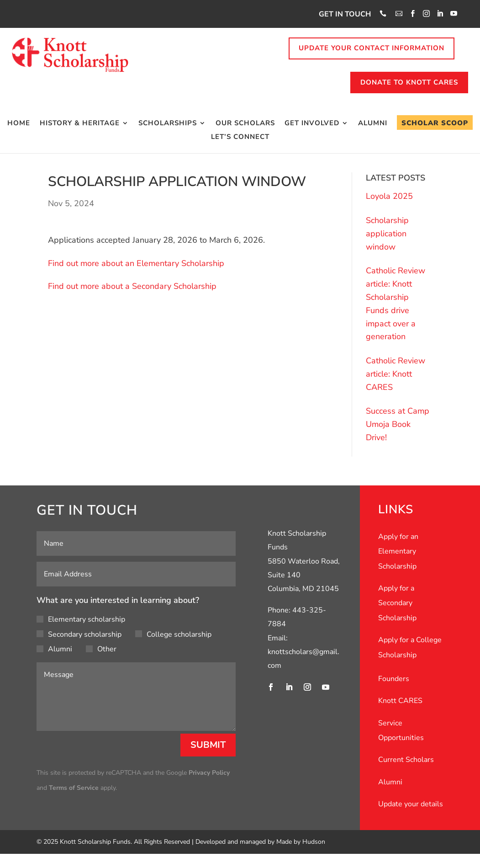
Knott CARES (400, 701)
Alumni (373, 124)
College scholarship (173, 634)
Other (101, 649)
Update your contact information (372, 48)
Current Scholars (406, 760)
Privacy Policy (209, 773)
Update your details (411, 804)
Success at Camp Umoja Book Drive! (398, 424)
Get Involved (312, 124)
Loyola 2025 (389, 196)
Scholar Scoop (435, 123)
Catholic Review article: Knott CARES (396, 374)
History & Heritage (80, 124)
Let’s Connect (240, 137)
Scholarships (168, 124)
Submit (208, 745)
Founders (394, 679)
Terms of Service (74, 788)
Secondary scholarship (79, 634)
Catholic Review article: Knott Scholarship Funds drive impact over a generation (396, 304)
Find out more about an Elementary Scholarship (136, 263)
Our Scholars (245, 124)
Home (19, 124)
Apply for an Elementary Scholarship (398, 551)
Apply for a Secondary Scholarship (397, 603)
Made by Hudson (301, 842)
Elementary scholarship (81, 619)
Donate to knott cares (409, 82)
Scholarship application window (387, 234)
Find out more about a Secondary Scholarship (132, 286)
